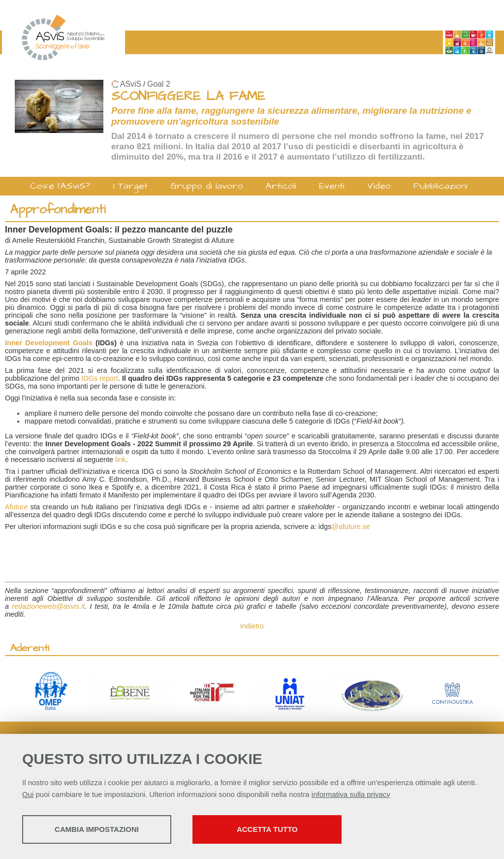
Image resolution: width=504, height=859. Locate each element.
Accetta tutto (277, 830)
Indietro (252, 626)
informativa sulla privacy (351, 795)
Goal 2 (159, 84)
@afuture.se (351, 527)
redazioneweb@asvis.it (48, 606)
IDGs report (99, 378)
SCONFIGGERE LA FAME (188, 96)
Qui (28, 795)
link (121, 460)
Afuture (18, 507)
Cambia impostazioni (100, 830)
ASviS (131, 84)
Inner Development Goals (49, 343)
